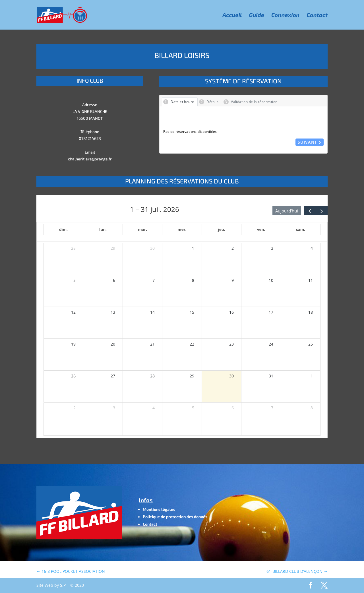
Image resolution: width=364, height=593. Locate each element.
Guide (257, 16)
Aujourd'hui (287, 211)
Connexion (285, 16)
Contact (317, 16)
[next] (322, 211)
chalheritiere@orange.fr (90, 159)
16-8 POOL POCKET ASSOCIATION (71, 571)
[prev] (310, 211)
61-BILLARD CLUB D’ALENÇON (297, 571)
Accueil (232, 16)
